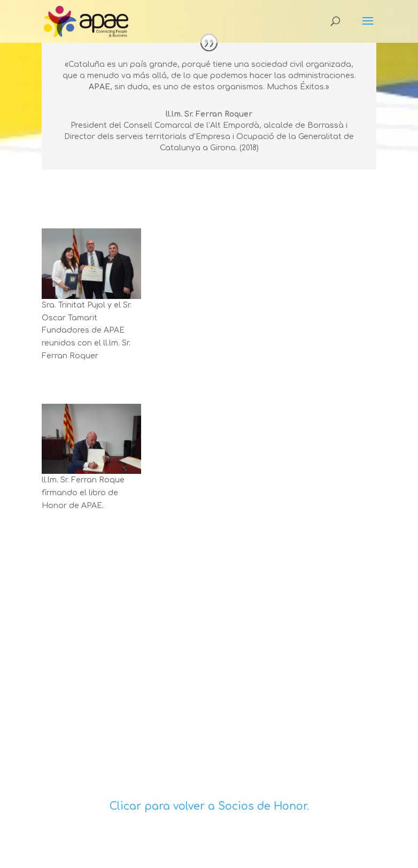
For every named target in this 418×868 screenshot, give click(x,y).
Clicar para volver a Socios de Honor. (209, 806)
